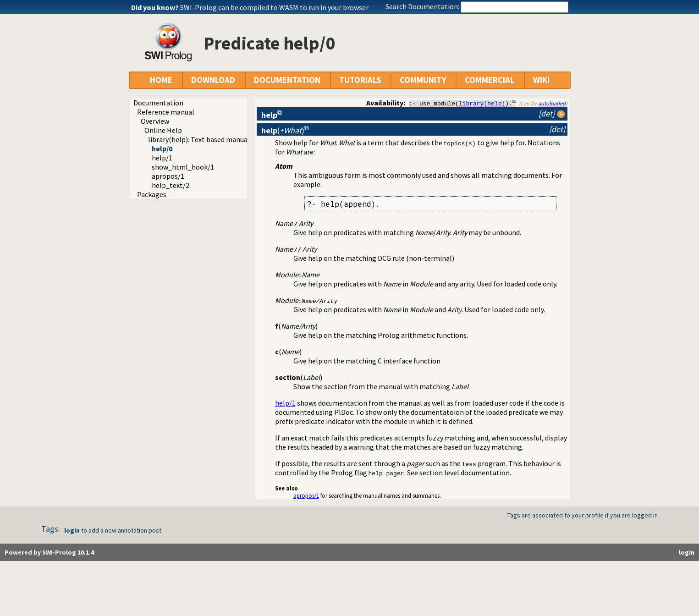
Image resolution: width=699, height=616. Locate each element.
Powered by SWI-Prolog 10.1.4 (49, 552)
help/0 (162, 148)
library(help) (482, 103)
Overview (155, 121)
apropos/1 (168, 176)
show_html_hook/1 (183, 167)
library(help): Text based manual (199, 139)
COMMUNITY (423, 80)
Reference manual (166, 112)
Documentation (158, 103)
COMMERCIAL (490, 80)
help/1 (162, 158)
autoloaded (552, 103)
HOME (161, 80)
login (72, 530)
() (283, 130)
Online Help (163, 130)
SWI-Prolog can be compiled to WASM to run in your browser (274, 7)
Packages (152, 194)
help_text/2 (171, 185)
